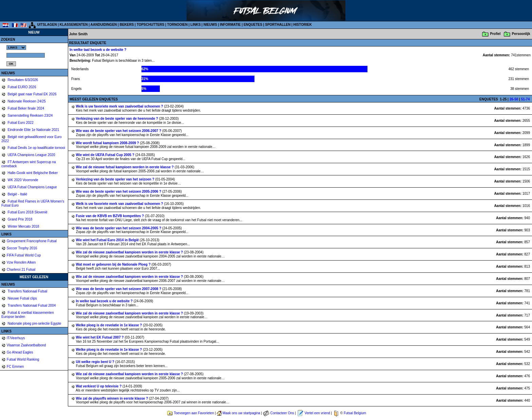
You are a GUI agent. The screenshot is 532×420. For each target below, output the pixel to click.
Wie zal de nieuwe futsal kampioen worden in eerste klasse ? (125, 167)
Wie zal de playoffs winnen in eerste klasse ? (113, 398)
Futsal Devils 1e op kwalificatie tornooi (36, 148)
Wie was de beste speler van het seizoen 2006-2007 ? (119, 131)
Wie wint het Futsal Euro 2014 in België (108, 240)
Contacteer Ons (282, 413)
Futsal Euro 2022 (20, 123)
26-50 (514, 99)
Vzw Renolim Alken (21, 262)
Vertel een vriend (317, 413)
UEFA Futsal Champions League (32, 187)
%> (16, 47)
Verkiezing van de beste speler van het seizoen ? (116, 179)
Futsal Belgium (355, 413)
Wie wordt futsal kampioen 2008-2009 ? (108, 143)
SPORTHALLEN (278, 25)
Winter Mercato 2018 (23, 226)
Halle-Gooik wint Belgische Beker (32, 173)
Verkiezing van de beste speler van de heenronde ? (118, 119)
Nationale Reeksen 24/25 (26, 101)
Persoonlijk (521, 34)
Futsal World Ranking (23, 359)
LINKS (195, 25)
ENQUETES (253, 25)
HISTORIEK (303, 25)
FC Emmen (15, 367)
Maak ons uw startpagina (241, 413)
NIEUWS (210, 25)
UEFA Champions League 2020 (31, 155)
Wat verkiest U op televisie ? (99, 386)
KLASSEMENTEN (74, 25)
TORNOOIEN (177, 25)
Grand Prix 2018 (20, 219)
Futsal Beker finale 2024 (26, 108)
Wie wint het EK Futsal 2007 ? (100, 337)
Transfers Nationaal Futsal (27, 291)
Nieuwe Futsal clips (22, 298)
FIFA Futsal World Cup (24, 255)
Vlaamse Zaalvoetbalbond (26, 345)
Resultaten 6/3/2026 (22, 80)
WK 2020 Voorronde (23, 180)
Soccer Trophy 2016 (22, 248)
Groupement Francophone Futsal (32, 241)
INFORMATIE (230, 25)
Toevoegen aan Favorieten (194, 413)
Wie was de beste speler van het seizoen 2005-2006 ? (119, 192)
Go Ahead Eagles (20, 352)
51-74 (526, 99)
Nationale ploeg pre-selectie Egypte (34, 323)
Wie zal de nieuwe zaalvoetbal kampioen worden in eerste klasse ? (130, 252)
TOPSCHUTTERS (151, 25)
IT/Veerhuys (16, 338)
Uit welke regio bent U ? (96, 362)
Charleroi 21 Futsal (21, 270)
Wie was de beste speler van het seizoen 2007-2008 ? (119, 289)
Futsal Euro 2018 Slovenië (27, 212)
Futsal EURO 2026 (22, 87)
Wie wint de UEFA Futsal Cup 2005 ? (106, 155)
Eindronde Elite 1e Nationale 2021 (33, 130)
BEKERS (127, 25)
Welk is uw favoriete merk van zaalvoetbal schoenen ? (120, 106)
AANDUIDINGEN (104, 25)
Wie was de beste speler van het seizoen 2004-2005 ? (119, 228)
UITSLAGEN (47, 25)
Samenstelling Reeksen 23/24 (30, 116)
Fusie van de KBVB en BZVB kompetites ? (110, 216)
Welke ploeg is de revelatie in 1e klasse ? (110, 325)
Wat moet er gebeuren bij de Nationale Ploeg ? (114, 264)
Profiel (495, 34)
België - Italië (17, 194)
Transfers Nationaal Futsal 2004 (31, 306)
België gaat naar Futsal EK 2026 (32, 94)
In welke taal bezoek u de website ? (105, 301)
